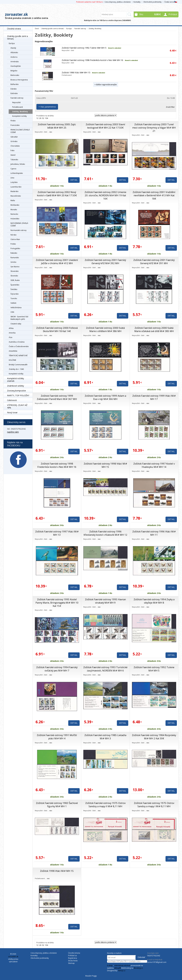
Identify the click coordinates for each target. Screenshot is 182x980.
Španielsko (15, 285)
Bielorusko (15, 75)
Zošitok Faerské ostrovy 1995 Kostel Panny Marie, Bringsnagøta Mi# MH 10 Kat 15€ (57, 603)
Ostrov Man (15, 239)
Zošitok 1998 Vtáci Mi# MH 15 (76, 72)
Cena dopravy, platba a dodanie (118, 2)
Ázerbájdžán (16, 66)
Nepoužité (16, 102)
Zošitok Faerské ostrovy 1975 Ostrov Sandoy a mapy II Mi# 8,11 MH (105, 805)
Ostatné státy (16, 324)
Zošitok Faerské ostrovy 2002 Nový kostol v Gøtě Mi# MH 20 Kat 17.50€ (57, 194)
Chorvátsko (15, 146)
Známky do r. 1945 (16, 369)
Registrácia (73, 958)
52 (43, 118)
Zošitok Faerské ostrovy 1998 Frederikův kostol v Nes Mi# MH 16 (92, 60)
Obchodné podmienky (152, 2)
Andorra (14, 57)
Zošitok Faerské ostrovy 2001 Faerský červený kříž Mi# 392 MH (105, 262)
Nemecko (14, 214)
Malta (13, 200)
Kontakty (137, 2)
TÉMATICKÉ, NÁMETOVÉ (18, 356)
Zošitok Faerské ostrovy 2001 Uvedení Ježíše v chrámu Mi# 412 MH (57, 262)
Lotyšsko (14, 182)
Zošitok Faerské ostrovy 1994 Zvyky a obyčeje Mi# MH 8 (154, 601)
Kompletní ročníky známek (15, 380)
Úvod (37, 28)
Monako (14, 210)
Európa (12, 43)
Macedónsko (16, 196)
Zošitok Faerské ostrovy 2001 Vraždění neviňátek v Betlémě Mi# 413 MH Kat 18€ (154, 195)
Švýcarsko (15, 294)
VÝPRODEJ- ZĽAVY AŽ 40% (17, 406)
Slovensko (15, 271)
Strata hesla (73, 961)
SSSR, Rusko (15, 280)
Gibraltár (14, 137)
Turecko (14, 298)
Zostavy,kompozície (16, 391)
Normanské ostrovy (18, 230)
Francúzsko (15, 125)
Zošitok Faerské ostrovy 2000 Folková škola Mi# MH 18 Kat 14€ (57, 329)
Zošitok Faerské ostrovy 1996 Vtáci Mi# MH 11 (154, 533)
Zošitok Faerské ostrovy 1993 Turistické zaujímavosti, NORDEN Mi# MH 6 (105, 669)
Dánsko (14, 89)
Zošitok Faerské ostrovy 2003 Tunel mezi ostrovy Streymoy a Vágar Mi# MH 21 (154, 128)
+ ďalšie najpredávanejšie (106, 84)
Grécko (13, 262)
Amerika (12, 333)
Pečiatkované (18, 107)
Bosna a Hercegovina (19, 80)
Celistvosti (12, 400)
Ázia (11, 337)
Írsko (13, 150)
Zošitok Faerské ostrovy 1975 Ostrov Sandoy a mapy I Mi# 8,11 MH (154, 805)
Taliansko (14, 160)
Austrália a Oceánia (17, 342)
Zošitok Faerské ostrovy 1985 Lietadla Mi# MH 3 (105, 737)
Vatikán (13, 303)
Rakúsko (14, 253)
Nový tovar (12, 412)
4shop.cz (122, 971)
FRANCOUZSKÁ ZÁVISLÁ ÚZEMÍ (20, 131)
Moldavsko (15, 205)
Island (13, 155)
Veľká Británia (16, 308)
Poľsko (13, 244)
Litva (12, 178)
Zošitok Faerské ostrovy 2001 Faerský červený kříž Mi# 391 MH (154, 262)
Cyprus (13, 169)
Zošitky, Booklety (20, 112)
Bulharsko (15, 84)
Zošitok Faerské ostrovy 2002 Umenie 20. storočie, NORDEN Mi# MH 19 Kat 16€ (105, 195)
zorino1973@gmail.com (157, 962)
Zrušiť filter (170, 107)
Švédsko (14, 289)
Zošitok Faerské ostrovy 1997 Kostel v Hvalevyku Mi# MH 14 (154, 465)
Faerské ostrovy (17, 98)
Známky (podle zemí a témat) (17, 37)
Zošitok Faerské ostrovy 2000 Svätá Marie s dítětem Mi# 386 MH (105, 329)
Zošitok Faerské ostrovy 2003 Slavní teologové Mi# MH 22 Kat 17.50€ (105, 126)
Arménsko (15, 62)
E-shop (110, 965)
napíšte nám (13, 432)
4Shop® (117, 968)
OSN (12, 312)
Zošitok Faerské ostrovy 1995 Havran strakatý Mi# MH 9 (105, 601)
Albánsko (14, 52)
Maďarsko (15, 191)
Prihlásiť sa (72, 956)
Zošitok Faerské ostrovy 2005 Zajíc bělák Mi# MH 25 (57, 126)
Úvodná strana (14, 29)
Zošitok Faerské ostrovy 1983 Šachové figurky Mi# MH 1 (57, 805)
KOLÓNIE (12, 360)
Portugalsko (15, 248)
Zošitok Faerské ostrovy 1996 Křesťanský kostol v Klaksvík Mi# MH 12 (105, 533)
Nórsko (14, 235)
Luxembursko (16, 187)
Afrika (11, 328)
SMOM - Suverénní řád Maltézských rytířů (19, 318)
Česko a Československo (19, 346)
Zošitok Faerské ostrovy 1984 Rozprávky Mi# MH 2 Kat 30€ (154, 737)
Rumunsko (15, 258)
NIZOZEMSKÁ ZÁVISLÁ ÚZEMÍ (19, 224)
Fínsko (13, 121)
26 (40, 118)
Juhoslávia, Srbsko (18, 164)
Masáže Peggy (91, 976)
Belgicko (14, 71)
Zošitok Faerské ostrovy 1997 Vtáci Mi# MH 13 (57, 533)
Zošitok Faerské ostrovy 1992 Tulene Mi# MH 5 (84, 48)
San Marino (15, 267)
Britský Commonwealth (18, 365)
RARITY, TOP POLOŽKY (18, 395)
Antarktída (13, 351)
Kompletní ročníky (19, 116)
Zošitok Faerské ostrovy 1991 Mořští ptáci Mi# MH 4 (57, 737)
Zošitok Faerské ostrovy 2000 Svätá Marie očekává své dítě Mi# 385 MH (154, 329)
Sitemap (71, 963)
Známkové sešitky (15, 386)
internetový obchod (122, 965)
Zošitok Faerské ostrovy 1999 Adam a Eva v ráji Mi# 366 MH (105, 397)
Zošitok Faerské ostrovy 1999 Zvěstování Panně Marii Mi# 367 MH (57, 397)
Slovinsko (14, 276)
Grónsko (14, 141)
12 (37, 118)
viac (51, 132)
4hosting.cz (138, 968)
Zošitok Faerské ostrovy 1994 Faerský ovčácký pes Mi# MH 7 (57, 669)
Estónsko (14, 93)
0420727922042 (154, 956)
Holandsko (15, 219)
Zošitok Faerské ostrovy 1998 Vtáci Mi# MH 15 (105, 465)
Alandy (13, 48)
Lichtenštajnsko (17, 173)
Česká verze (171, 2)
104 (46, 118)
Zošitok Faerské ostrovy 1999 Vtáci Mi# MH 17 (154, 397)
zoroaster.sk (16, 14)
